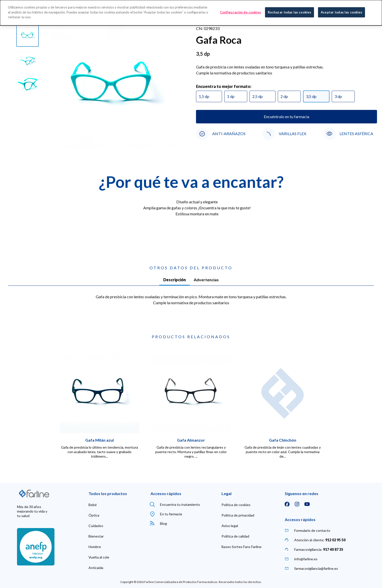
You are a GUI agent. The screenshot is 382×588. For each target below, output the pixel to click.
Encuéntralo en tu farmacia (286, 117)
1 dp (231, 96)
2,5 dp (257, 96)
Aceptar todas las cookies (341, 11)
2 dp (284, 96)
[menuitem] (93, 505)
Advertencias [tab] (206, 280)
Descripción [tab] (174, 280)
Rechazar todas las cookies (289, 11)
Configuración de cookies (240, 11)
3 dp (338, 96)
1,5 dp (204, 96)
